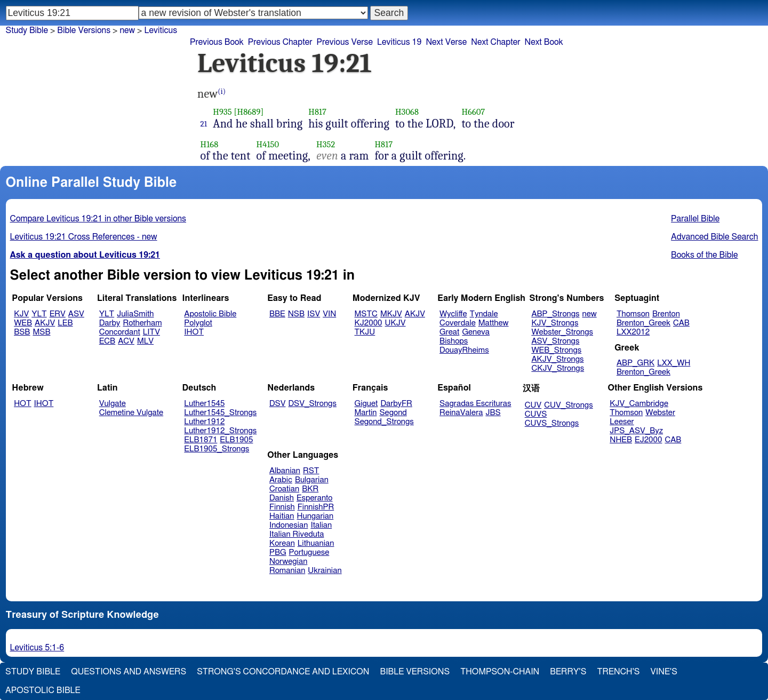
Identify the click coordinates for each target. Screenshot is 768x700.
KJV (21, 314)
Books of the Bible (705, 255)
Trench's (618, 672)
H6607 (473, 112)
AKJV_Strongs (557, 359)
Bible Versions (84, 30)
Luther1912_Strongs (220, 431)
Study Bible (27, 30)
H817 (317, 112)
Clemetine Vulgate (131, 413)
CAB (681, 323)
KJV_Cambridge (639, 404)
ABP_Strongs (555, 314)
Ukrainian (325, 571)
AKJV (45, 323)
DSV (278, 404)
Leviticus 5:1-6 (37, 648)
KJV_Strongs (555, 323)
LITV (151, 332)
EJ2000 (648, 440)
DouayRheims (464, 350)
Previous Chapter (280, 42)
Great (449, 332)
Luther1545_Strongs (220, 413)
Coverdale (458, 323)
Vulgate (113, 404)
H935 (222, 112)
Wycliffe (453, 314)
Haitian (282, 516)
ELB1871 (201, 440)
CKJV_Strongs (558, 368)
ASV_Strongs (555, 341)
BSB (22, 332)
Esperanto (315, 498)
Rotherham (142, 323)
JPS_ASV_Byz (636, 431)
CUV (533, 405)
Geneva (476, 332)
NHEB (621, 440)
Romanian (287, 571)
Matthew (494, 323)
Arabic (281, 480)
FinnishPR (316, 507)
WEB (23, 323)
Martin (366, 413)
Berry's (568, 672)
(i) (222, 92)
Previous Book (217, 42)
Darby (110, 323)
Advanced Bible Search (714, 237)
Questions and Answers (129, 672)
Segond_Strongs (384, 422)
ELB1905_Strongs (217, 449)
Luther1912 (204, 422)
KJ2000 (369, 323)
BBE (277, 314)
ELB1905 (236, 440)
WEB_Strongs (556, 350)
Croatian (284, 489)
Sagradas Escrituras (475, 404)
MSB (41, 332)
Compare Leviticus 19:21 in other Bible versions (98, 219)
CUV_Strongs (568, 405)
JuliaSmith (135, 314)
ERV (58, 314)
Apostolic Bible (43, 690)
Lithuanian (316, 543)
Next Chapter (495, 42)
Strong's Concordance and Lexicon (283, 672)
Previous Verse (345, 42)
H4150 (268, 144)
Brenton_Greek (643, 323)
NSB (296, 314)
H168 (210, 144)
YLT (39, 314)
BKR (310, 489)
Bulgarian (312, 480)
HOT (22, 404)
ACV (126, 341)
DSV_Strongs (312, 404)
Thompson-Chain (500, 672)
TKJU (365, 332)
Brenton (666, 314)
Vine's (664, 672)
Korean (282, 543)
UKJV (395, 323)
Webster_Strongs (562, 332)
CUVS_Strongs (552, 423)
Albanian (285, 471)
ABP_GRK (635, 363)
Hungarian (315, 516)
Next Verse (446, 42)
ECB (107, 341)
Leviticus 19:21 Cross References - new (84, 237)
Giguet (366, 404)
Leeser (622, 422)
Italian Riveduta (297, 534)
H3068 (407, 112)
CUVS (536, 414)
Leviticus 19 (399, 42)
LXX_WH (674, 363)
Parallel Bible (695, 219)
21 (204, 124)
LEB (65, 323)
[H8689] (249, 112)
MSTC (366, 314)
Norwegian (288, 562)
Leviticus (161, 30)
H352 (326, 144)
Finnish (282, 507)
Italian (321, 525)
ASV (76, 314)
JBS (493, 413)
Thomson (633, 314)
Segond (393, 413)
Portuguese (309, 552)
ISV (314, 314)
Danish (282, 498)
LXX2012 (633, 332)
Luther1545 (204, 404)
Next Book (543, 42)
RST (311, 471)
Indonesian (289, 525)
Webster (660, 413)
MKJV (391, 314)
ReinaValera (461, 413)
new (127, 30)
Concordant (120, 332)
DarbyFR (396, 404)
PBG (278, 552)
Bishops (454, 341)
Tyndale (484, 314)
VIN (329, 314)
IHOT (194, 332)
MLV (145, 341)
